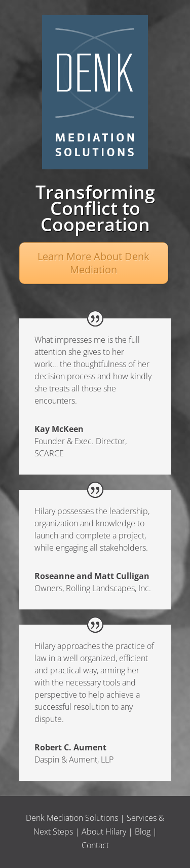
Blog (143, 831)
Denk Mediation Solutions (72, 818)
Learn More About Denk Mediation (93, 263)
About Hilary (104, 831)
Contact (95, 845)
